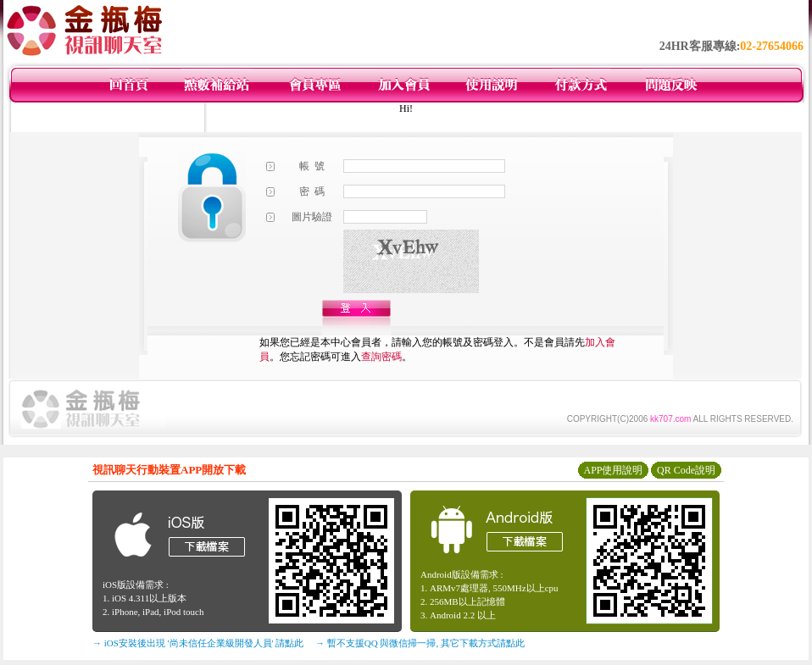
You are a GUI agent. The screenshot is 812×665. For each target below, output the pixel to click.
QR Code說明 (686, 470)
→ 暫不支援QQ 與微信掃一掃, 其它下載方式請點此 (420, 643)
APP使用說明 (613, 470)
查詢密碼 (381, 357)
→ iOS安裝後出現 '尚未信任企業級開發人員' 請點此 (198, 643)
